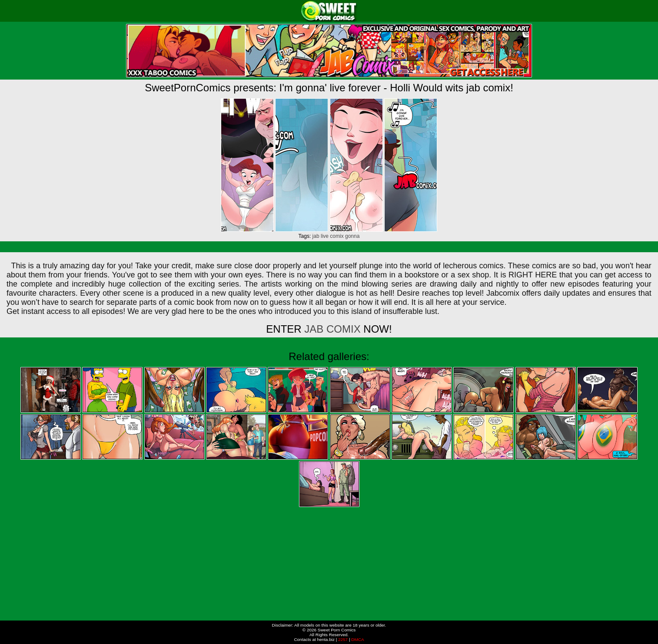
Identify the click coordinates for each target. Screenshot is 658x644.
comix (337, 236)
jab (316, 236)
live (325, 236)
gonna (352, 236)
